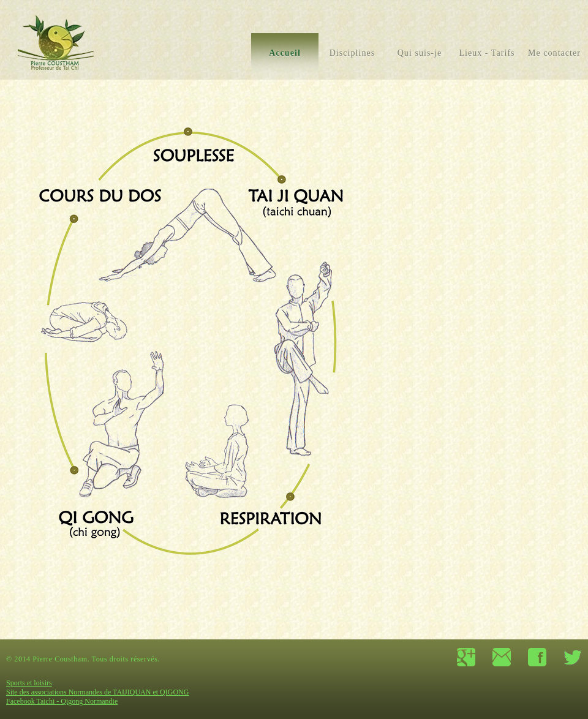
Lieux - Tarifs (487, 53)
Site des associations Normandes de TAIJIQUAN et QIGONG (97, 692)
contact (502, 657)
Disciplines (352, 53)
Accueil (285, 53)
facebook (537, 657)
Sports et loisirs (29, 683)
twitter (573, 657)
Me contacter (554, 53)
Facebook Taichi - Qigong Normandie (62, 701)
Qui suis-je (420, 53)
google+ (466, 657)
